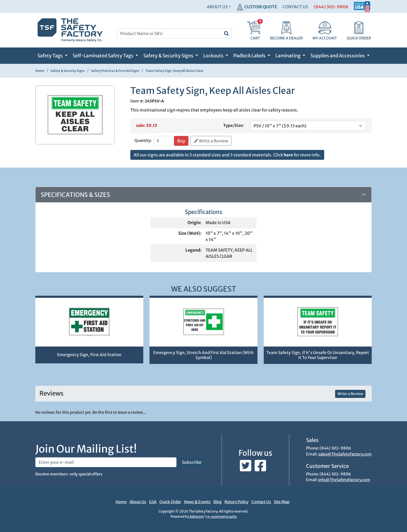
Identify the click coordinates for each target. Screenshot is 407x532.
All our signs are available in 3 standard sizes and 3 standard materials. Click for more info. (227, 155)
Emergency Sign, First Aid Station (89, 355)
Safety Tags (50, 56)
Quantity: (143, 140)
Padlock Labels (250, 56)
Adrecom (197, 517)
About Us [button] (217, 7)
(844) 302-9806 (331, 7)
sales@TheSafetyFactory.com (345, 454)
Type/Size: (234, 125)
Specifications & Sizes (75, 195)
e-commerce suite (222, 517)
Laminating (288, 56)
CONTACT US (295, 7)
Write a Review (211, 141)
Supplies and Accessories (338, 56)
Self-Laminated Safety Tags (103, 56)
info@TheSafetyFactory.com (344, 480)
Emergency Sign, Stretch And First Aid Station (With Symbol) (203, 355)
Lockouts (214, 56)
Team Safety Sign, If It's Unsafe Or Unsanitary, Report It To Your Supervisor (318, 355)
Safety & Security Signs (169, 56)
